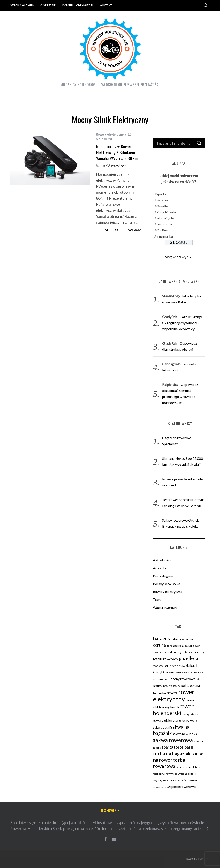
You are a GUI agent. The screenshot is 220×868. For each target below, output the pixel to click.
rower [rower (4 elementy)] (172, 693)
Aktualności (162, 560)
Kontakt (106, 5)
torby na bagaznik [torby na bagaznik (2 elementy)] (185, 767)
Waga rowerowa (165, 607)
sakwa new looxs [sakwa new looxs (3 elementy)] (185, 734)
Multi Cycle (165, 218)
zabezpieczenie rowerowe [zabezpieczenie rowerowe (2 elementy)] (184, 780)
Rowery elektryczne (110, 134)
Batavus (162, 200)
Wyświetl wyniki (179, 257)
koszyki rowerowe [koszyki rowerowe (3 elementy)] (166, 672)
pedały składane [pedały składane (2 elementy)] (172, 686)
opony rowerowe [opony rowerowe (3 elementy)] (183, 679)
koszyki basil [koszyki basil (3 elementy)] (188, 665)
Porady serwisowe (167, 584)
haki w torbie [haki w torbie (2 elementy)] (171, 666)
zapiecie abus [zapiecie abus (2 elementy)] (160, 787)
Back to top (198, 859)
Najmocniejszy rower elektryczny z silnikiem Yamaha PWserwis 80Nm (117, 152)
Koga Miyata (166, 212)
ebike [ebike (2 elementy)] (163, 652)
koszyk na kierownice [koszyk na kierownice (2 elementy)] (192, 672)
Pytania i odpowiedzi (78, 5)
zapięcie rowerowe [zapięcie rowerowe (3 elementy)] (182, 787)
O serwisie (48, 5)
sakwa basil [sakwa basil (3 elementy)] (161, 727)
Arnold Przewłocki (113, 166)
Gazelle (162, 206)
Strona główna (22, 5)
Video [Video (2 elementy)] (174, 774)
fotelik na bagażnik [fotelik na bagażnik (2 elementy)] (177, 652)
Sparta (161, 194)
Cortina (162, 230)
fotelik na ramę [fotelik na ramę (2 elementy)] (196, 652)
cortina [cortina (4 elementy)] (159, 645)
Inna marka (165, 236)
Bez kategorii (163, 576)
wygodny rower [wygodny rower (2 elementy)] (161, 780)
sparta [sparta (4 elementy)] (167, 747)
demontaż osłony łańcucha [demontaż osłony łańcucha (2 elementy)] (180, 646)
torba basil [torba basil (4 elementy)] (183, 747)
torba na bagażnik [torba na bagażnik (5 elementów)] (172, 754)
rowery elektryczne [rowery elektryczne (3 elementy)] (167, 720)
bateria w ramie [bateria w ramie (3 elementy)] (182, 639)
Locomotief (165, 224)
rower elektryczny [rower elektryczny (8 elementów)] (174, 695)
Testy (157, 599)
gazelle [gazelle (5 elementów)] (186, 658)
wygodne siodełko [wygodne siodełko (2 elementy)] (187, 774)
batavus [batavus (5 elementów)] (161, 639)
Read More (133, 230)
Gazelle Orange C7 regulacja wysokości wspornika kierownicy (182, 323)
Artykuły (160, 568)
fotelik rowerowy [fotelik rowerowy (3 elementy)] (166, 659)
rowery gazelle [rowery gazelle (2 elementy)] (189, 721)
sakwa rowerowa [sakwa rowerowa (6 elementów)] (173, 740)
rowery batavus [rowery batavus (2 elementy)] (190, 714)
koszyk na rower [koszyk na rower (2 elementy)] (161, 679)
